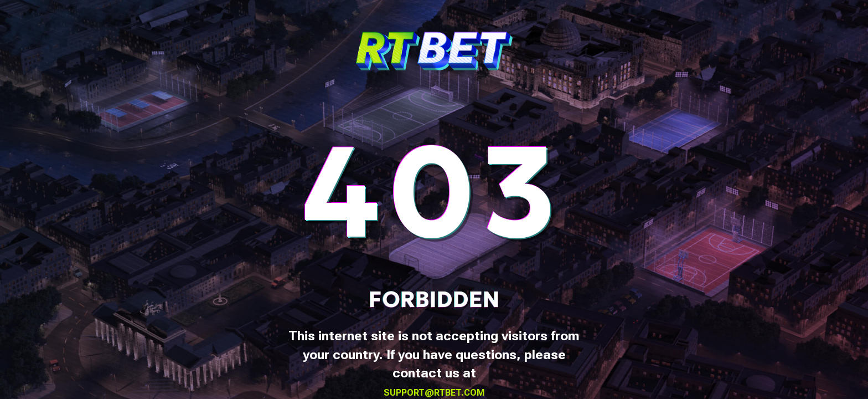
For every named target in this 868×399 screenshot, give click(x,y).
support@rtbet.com (434, 393)
